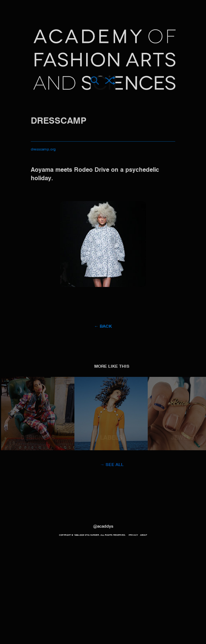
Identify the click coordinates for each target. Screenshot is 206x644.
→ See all (112, 465)
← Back (103, 327)
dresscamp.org (43, 149)
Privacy (133, 535)
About (144, 535)
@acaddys (103, 527)
